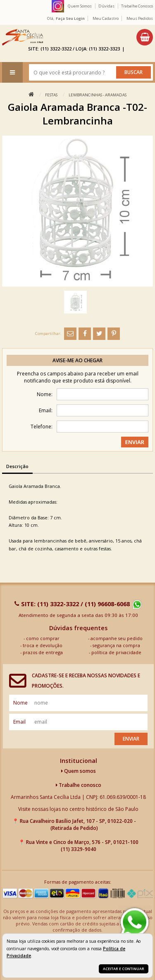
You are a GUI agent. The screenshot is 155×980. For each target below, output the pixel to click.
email (19, 722)
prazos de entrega (43, 652)
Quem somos (79, 771)
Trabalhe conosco (79, 785)
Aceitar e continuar (124, 969)
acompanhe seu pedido (117, 638)
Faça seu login (70, 18)
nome (20, 703)
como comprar (43, 638)
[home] (23, 37)
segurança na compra (116, 645)
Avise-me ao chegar (77, 360)
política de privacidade (116, 652)
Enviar (131, 739)
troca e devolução (43, 645)
